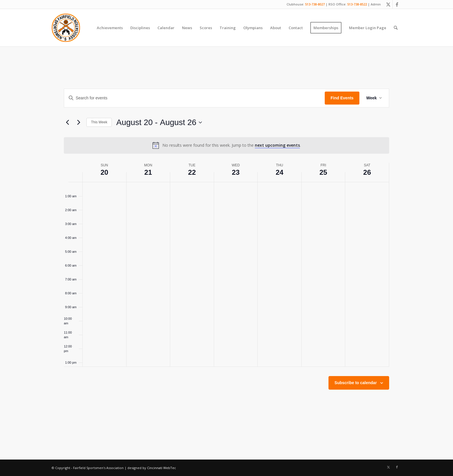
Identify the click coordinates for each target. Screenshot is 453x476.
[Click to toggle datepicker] (159, 122)
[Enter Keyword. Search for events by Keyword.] (194, 98)
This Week (99, 122)
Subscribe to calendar (356, 383)
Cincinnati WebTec (161, 468)
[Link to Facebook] (397, 4)
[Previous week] (67, 122)
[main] (226, 253)
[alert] (226, 145)
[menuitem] (110, 28)
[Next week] (79, 122)
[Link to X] (388, 4)
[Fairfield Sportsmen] (66, 28)
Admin (376, 4)
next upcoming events (277, 145)
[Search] (396, 28)
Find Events (342, 98)
